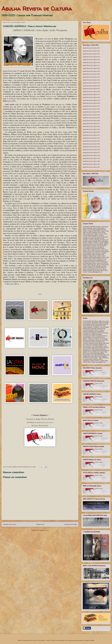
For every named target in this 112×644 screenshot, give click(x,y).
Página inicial (40, 524)
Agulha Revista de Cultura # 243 (91, 112)
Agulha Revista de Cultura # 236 (91, 92)
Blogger (92, 640)
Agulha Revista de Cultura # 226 (91, 63)
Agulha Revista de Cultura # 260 (91, 161)
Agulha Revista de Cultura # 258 (91, 156)
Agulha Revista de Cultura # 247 (91, 124)
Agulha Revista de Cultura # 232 (91, 80)
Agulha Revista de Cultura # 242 (91, 109)
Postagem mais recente (10, 524)
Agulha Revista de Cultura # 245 (91, 118)
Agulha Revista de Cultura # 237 (91, 94)
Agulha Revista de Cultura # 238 (91, 97)
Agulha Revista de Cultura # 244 (91, 115)
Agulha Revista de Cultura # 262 (91, 167)
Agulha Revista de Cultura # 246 (91, 121)
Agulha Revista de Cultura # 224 (91, 57)
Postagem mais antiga (71, 524)
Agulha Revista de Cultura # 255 (91, 147)
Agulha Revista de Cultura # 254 (91, 144)
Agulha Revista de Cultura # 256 (91, 150)
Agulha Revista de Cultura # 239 (91, 100)
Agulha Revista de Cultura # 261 (91, 164)
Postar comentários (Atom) (42, 530)
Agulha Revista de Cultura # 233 (91, 83)
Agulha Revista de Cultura (37, 9)
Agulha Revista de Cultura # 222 (91, 51)
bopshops (81, 640)
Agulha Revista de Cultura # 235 (91, 89)
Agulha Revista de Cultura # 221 (91, 48)
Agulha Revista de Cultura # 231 (91, 77)
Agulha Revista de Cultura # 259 (91, 158)
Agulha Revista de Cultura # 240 (91, 103)
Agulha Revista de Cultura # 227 (91, 65)
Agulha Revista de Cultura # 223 (91, 54)
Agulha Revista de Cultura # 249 (91, 129)
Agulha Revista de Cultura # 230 (91, 74)
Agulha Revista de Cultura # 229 (91, 71)
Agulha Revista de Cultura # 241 (91, 106)
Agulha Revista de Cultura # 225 (91, 60)
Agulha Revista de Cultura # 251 (91, 135)
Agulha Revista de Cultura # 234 (91, 86)
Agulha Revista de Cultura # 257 (91, 153)
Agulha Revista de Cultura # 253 (91, 141)
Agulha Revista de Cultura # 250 (91, 132)
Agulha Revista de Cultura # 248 (91, 126)
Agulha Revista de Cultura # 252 (91, 138)
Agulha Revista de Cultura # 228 (91, 68)
